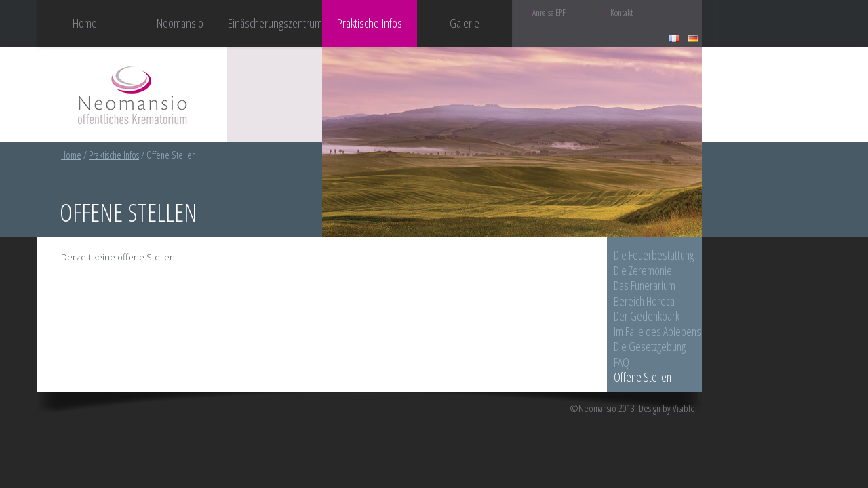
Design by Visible (667, 409)
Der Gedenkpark (647, 316)
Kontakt (622, 13)
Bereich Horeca (644, 301)
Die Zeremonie (643, 270)
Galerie (465, 23)
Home (85, 23)
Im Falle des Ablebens (657, 331)
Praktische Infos (114, 155)
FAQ (622, 362)
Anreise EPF (549, 13)
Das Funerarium (645, 285)
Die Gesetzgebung (650, 346)
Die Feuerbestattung (654, 255)
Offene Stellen (643, 377)
